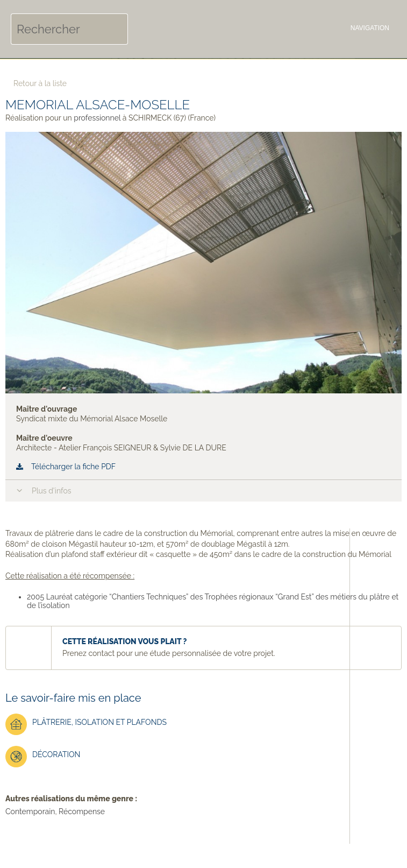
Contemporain (30, 811)
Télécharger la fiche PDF (73, 467)
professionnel (97, 118)
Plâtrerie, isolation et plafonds (86, 724)
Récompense (82, 811)
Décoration (43, 757)
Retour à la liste (40, 83)
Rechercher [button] (112, 29)
